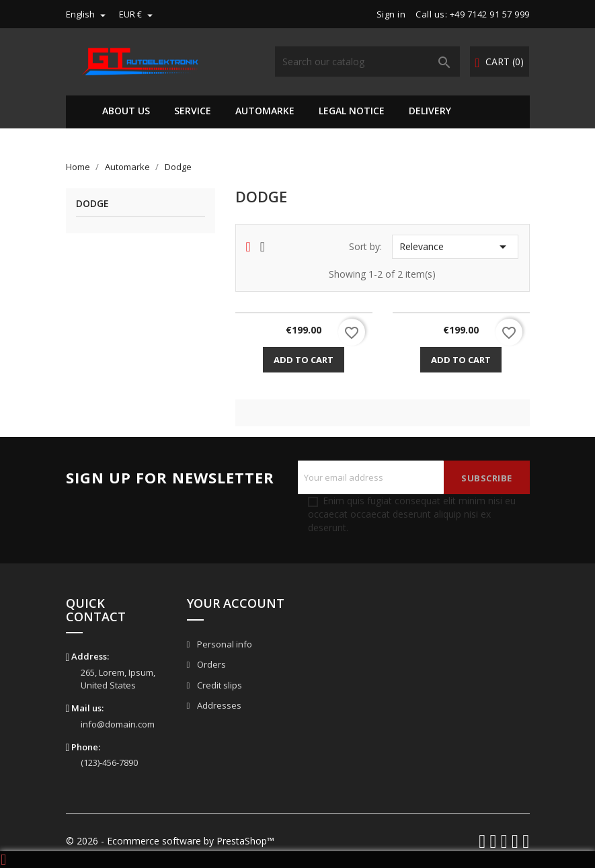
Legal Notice (352, 111)
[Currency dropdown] (137, 14)
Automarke (265, 111)
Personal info (224, 644)
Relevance (455, 247)
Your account (236, 603)
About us (126, 111)
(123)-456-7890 (109, 762)
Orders (210, 664)
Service (193, 111)
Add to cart (304, 360)
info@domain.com (118, 724)
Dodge (92, 204)
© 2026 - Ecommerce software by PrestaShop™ (170, 841)
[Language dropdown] (87, 14)
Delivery (430, 111)
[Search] (367, 62)
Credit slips (219, 685)
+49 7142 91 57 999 (490, 14)
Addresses (218, 705)
